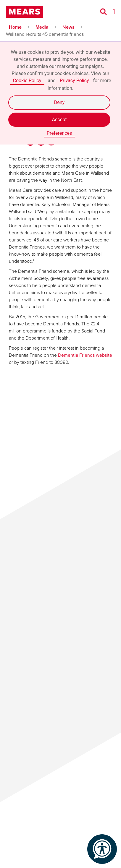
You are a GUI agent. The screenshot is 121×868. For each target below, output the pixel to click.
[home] (26, 12)
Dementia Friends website (85, 355)
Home (15, 27)
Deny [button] (59, 102)
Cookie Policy (27, 81)
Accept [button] (59, 120)
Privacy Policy (74, 81)
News (68, 27)
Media (42, 27)
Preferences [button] (59, 133)
